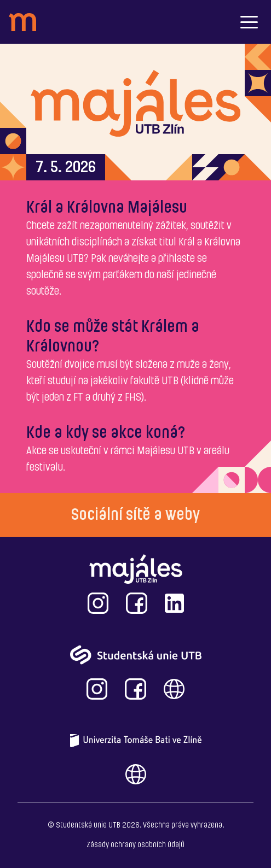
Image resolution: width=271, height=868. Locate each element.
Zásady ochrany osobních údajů (135, 845)
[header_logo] (22, 22)
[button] (249, 22)
